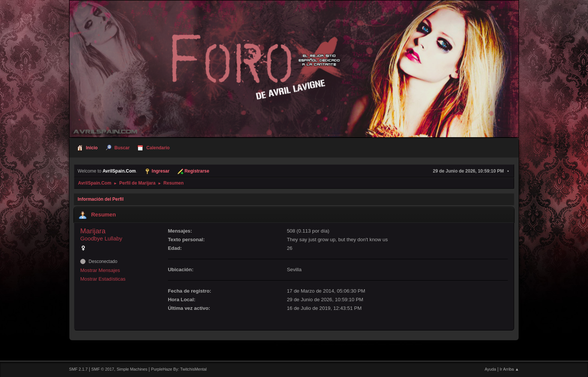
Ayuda (490, 369)
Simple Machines (132, 369)
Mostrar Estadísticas (103, 279)
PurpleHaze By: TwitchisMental (179, 369)
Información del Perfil (101, 199)
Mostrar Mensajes (100, 270)
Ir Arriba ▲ (509, 369)
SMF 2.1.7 (78, 369)
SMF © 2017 (103, 369)
